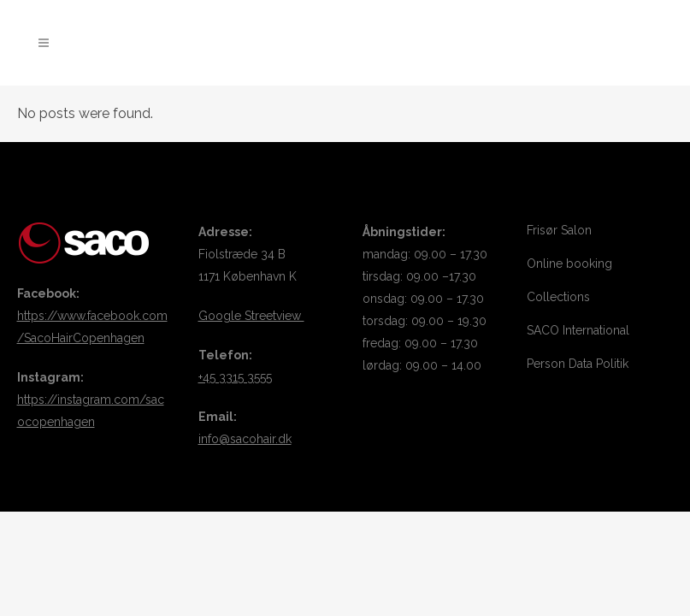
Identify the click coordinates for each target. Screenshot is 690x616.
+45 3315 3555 (235, 377)
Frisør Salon (559, 230)
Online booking (569, 264)
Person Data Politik (578, 364)
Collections (558, 297)
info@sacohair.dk (245, 439)
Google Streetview (251, 316)
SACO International (578, 330)
